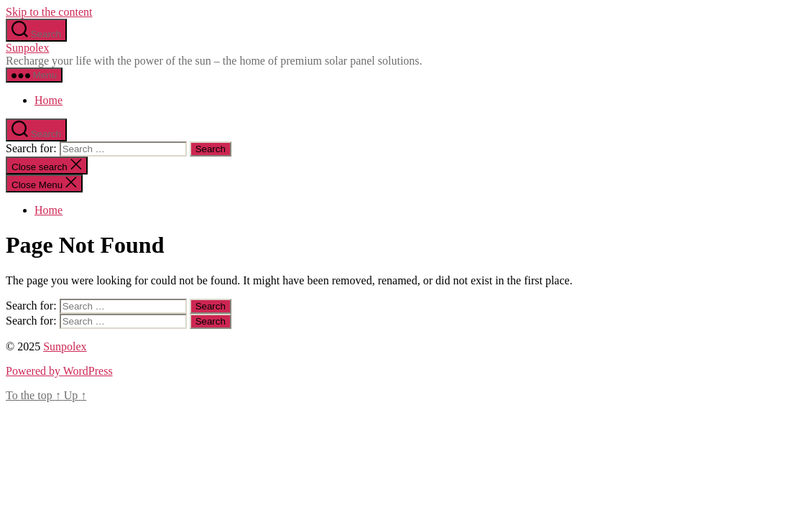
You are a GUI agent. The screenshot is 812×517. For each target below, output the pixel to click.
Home (49, 100)
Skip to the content (49, 12)
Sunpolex (27, 48)
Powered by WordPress (59, 371)
